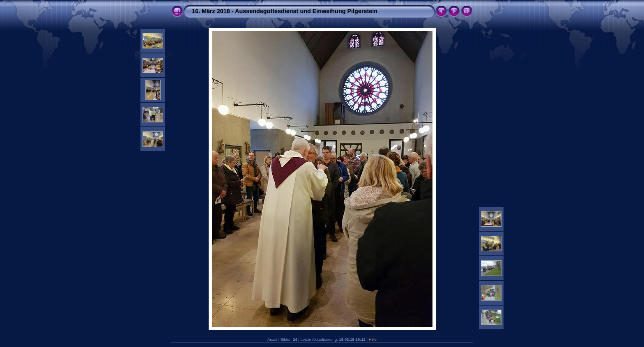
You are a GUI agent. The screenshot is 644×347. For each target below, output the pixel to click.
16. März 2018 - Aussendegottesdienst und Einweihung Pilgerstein (285, 11)
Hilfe (373, 339)
